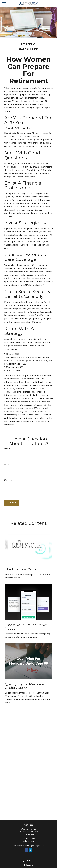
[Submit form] (12, 503)
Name (7, 449)
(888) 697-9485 (32, 832)
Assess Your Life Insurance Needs (26, 627)
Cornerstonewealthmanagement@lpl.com (28, 846)
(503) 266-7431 (31, 829)
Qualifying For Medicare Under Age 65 (25, 686)
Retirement (28, 865)
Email (7, 465)
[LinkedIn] (30, 850)
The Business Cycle (21, 569)
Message (8, 480)
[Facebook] (26, 850)
